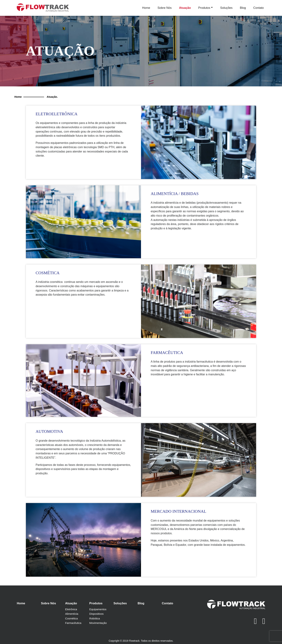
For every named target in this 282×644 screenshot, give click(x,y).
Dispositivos (96, 614)
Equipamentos (98, 609)
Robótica (95, 618)
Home (146, 8)
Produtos (204, 8)
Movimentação (98, 623)
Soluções (226, 8)
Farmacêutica (73, 623)
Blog (243, 8)
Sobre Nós (165, 8)
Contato (258, 8)
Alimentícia (72, 614)
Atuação (185, 8)
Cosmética (71, 618)
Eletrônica (71, 609)
